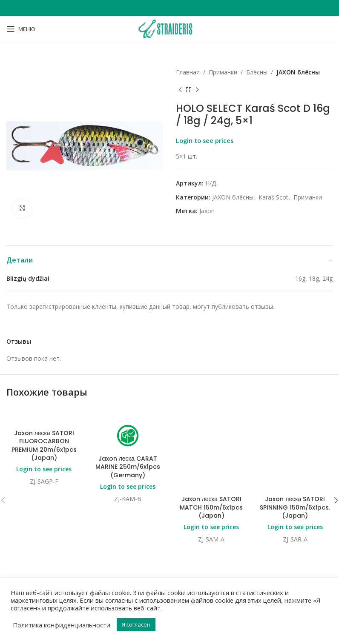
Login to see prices (205, 140)
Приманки (223, 72)
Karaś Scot (273, 197)
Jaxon (207, 211)
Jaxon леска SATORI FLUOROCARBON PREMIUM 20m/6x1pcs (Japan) (44, 446)
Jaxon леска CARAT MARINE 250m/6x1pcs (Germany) (128, 467)
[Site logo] (169, 28)
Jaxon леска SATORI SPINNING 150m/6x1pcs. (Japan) (295, 441)
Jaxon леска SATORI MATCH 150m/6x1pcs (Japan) (211, 441)
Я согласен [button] (136, 624)
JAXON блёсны (298, 72)
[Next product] (197, 90)
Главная (188, 72)
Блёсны (257, 72)
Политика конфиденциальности (62, 625)
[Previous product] (180, 90)
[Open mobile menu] (21, 29)
